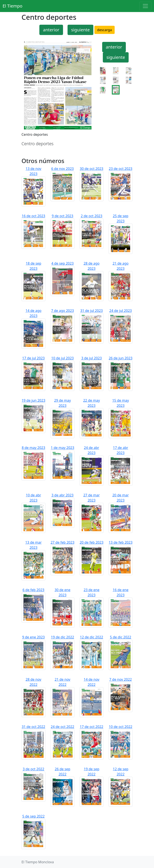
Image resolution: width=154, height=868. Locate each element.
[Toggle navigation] (145, 6)
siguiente (81, 30)
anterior (51, 30)
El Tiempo (12, 6)
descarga (105, 30)
